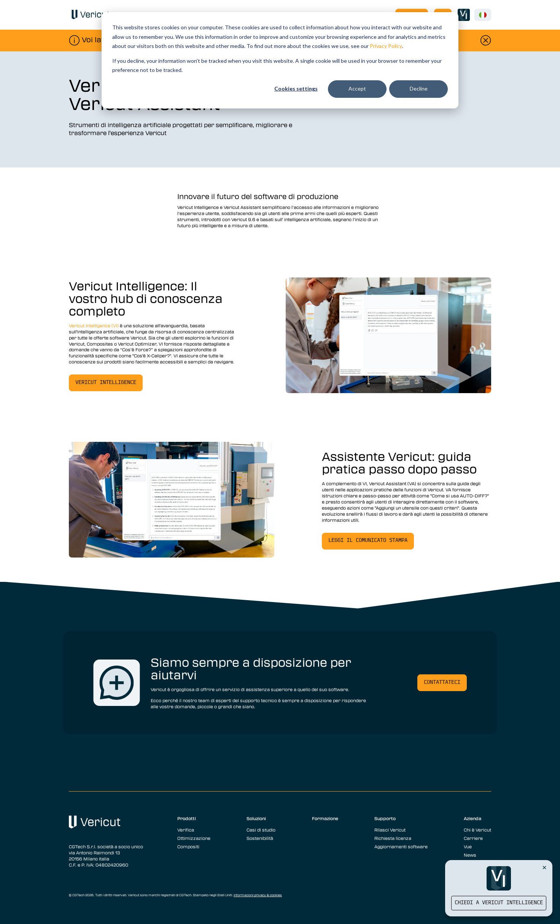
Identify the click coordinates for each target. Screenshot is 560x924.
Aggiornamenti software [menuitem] (401, 846)
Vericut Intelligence (106, 383)
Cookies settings (296, 88)
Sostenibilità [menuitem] (260, 838)
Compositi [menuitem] (188, 846)
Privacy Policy (386, 46)
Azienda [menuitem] (473, 818)
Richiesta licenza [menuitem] (393, 838)
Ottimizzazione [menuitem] (194, 838)
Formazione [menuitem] (325, 818)
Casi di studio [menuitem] (261, 830)
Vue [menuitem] (468, 846)
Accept (357, 88)
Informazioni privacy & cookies (258, 895)
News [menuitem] (470, 855)
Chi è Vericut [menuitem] (477, 830)
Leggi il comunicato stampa (368, 541)
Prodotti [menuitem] (187, 818)
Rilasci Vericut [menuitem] (390, 830)
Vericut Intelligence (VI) (94, 325)
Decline (419, 88)
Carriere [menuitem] (473, 838)
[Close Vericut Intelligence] (544, 867)
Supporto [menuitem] (385, 818)
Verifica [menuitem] (186, 830)
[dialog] (280, 60)
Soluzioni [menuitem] (256, 818)
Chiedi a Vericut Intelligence (499, 903)
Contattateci (442, 683)
